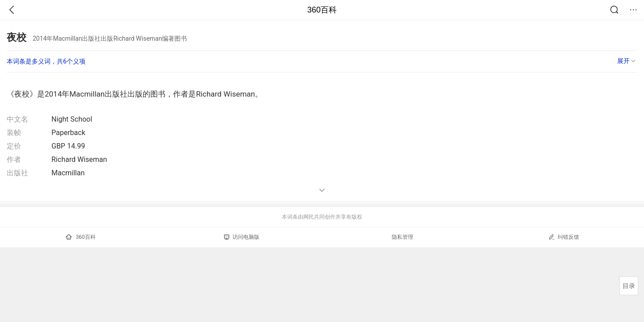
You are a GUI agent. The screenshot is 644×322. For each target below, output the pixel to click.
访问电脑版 (242, 237)
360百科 (322, 10)
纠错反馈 (564, 237)
